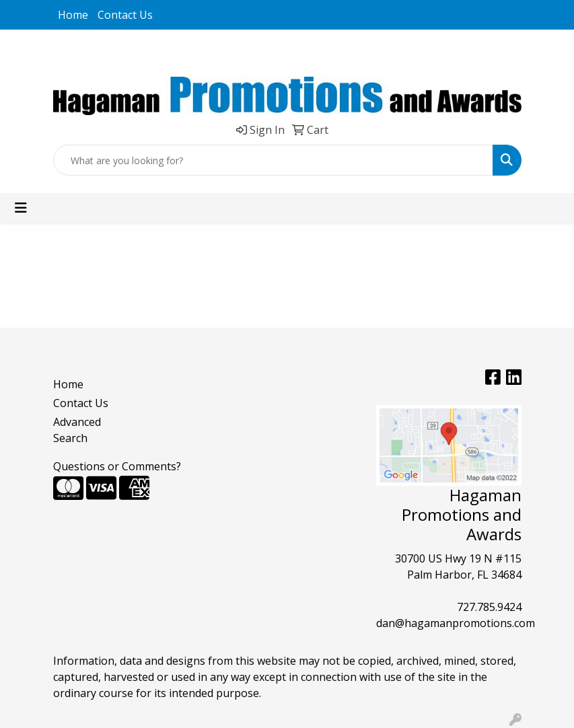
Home (73, 15)
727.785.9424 (489, 607)
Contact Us (125, 15)
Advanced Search (77, 430)
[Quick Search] (273, 160)
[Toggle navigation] (21, 208)
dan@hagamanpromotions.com (456, 623)
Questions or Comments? (117, 466)
